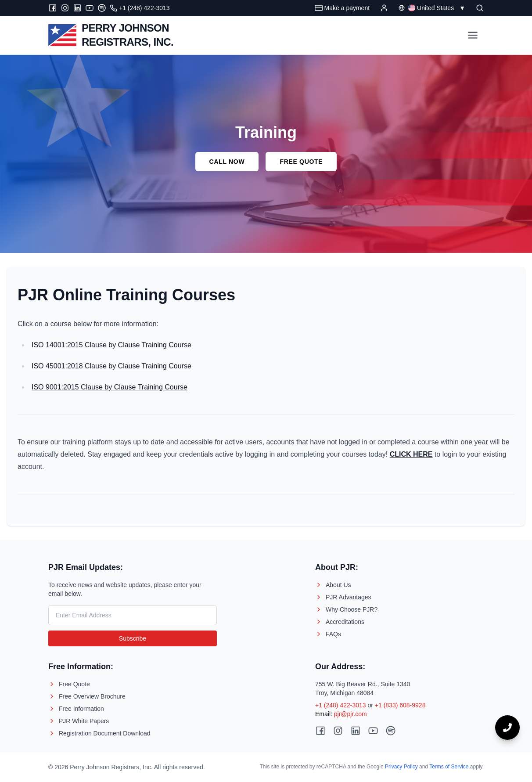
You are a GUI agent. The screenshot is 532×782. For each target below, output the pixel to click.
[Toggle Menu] (473, 35)
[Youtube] (90, 8)
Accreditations (340, 622)
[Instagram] (65, 8)
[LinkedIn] (77, 8)
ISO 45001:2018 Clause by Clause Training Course (111, 366)
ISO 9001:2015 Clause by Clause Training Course (110, 387)
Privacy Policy (401, 767)
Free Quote (301, 162)
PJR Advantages (343, 597)
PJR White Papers (79, 721)
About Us (333, 585)
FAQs (328, 634)
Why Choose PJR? (346, 609)
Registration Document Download (99, 733)
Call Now (227, 162)
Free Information (76, 709)
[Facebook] (53, 8)
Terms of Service (449, 767)
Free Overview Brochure (87, 696)
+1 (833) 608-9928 (400, 705)
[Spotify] (102, 8)
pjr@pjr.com (350, 714)
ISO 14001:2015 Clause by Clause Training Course (111, 345)
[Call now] (507, 728)
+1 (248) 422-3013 (341, 705)
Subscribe (133, 638)
